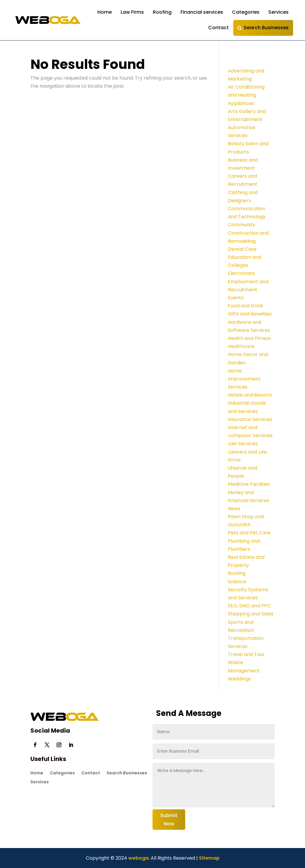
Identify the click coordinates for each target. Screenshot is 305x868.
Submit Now (169, 819)
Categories (246, 12)
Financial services (202, 12)
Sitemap (209, 858)
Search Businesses (266, 28)
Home (105, 12)
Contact (218, 28)
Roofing (162, 12)
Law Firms (132, 12)
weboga (138, 858)
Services (278, 12)
